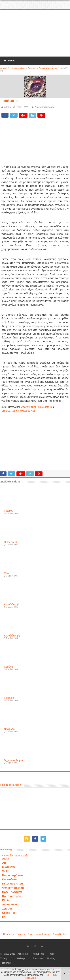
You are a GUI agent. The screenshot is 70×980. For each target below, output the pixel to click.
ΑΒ (4, 863)
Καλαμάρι (9, 698)
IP (3, 917)
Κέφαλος (9, 511)
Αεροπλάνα (10, 904)
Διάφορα (32, 68)
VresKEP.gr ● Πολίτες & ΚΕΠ (19, 411)
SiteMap (20, 958)
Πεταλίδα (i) (10, 542)
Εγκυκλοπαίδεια (17, 68)
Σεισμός (7, 909)
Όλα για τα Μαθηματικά (39, 934)
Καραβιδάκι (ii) (12, 636)
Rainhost (7, 963)
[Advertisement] (35, 33)
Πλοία (6, 900)
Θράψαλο (9, 729)
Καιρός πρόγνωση (14, 875)
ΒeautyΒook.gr (60, 934)
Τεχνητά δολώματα (14, 760)
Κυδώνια (9, 667)
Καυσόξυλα (9, 879)
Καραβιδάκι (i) (12, 605)
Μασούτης (9, 867)
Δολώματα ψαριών (48, 68)
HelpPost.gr (9, 934)
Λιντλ (6, 859)
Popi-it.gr (21, 934)
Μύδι (7, 573)
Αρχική (4, 68)
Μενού (9, 61)
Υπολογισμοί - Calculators (36, 407)
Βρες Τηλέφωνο (12, 892)
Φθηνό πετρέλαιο (13, 888)
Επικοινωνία (39, 958)
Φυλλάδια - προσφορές (15, 856)
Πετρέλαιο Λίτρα (12, 884)
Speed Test (9, 913)
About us (38, 954)
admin (8, 107)
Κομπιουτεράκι (12, 896)
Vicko (6, 871)
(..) (47, 975)
